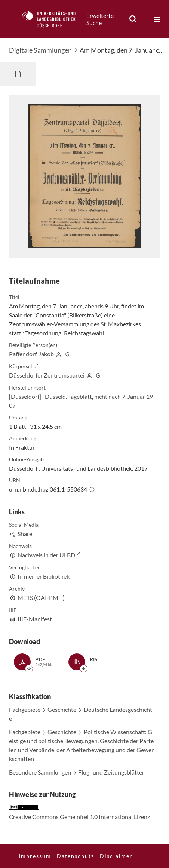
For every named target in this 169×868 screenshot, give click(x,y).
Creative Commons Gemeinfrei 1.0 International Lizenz (79, 817)
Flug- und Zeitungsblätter (111, 772)
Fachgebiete (25, 709)
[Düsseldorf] (25, 396)
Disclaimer (116, 856)
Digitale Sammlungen (40, 50)
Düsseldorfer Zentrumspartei (47, 375)
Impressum (35, 856)
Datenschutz (76, 856)
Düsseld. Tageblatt (68, 396)
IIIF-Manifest (35, 619)
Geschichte (62, 709)
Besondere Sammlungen (40, 772)
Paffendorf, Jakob (31, 354)
